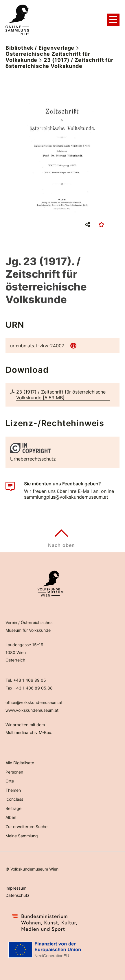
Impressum (16, 888)
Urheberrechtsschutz (33, 459)
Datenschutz (18, 895)
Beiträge (13, 808)
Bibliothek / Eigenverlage (40, 48)
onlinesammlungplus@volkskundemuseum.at (69, 494)
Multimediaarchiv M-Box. (29, 732)
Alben (11, 817)
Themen (13, 790)
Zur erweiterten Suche (26, 827)
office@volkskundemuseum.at (34, 702)
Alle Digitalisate (20, 763)
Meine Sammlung (22, 836)
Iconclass (14, 799)
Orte (10, 781)
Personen (14, 772)
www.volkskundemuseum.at (32, 710)
